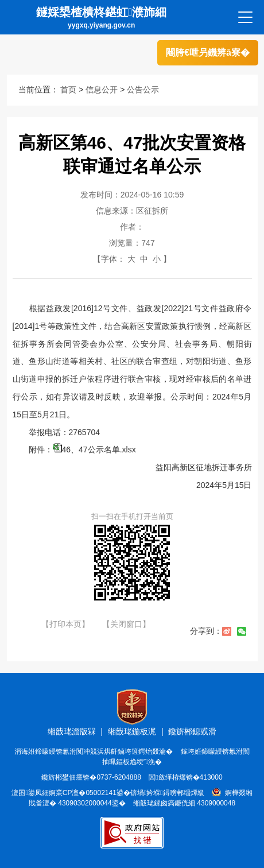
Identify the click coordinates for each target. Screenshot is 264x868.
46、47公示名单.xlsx (99, 449)
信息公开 (102, 90)
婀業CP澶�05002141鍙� (90, 793)
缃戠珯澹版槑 (72, 731)
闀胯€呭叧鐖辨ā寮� (208, 53)
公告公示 (143, 90)
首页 (68, 90)
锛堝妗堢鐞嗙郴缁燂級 (167, 793)
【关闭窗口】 (126, 624)
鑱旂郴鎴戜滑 (192, 731)
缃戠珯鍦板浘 (132, 731)
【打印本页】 (65, 624)
